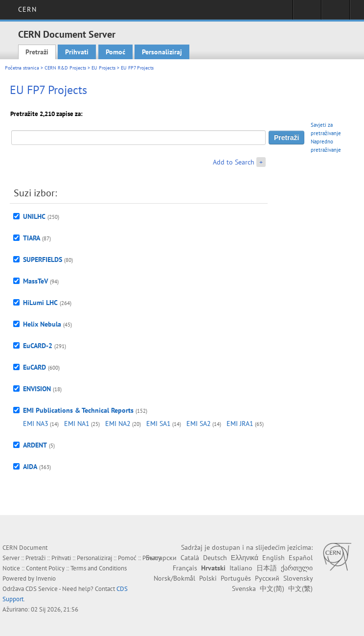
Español (301, 558)
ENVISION (37, 389)
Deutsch (215, 558)
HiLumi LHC (40, 303)
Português (236, 578)
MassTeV (35, 281)
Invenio (46, 578)
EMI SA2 (199, 424)
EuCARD (34, 367)
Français (185, 568)
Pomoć (115, 52)
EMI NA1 (77, 424)
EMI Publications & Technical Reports (78, 410)
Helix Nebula (42, 324)
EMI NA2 (118, 424)
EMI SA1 (159, 424)
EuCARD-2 (38, 346)
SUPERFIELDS (43, 259)
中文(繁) (300, 589)
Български (161, 558)
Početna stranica (22, 68)
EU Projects (103, 68)
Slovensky (298, 578)
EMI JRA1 (240, 424)
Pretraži (37, 52)
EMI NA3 (36, 424)
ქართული (297, 568)
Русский (267, 578)
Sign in (307, 13)
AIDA (30, 467)
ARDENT (35, 445)
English (273, 558)
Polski (208, 578)
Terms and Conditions (99, 568)
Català (190, 558)
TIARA (32, 238)
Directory (335, 13)
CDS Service (42, 589)
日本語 (267, 568)
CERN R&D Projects (65, 68)
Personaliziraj (162, 52)
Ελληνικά (245, 558)
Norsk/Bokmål (174, 578)
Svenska (244, 589)
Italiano (241, 568)
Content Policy (45, 568)
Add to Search (234, 162)
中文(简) (272, 589)
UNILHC (34, 216)
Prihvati (77, 52)
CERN (27, 9)
